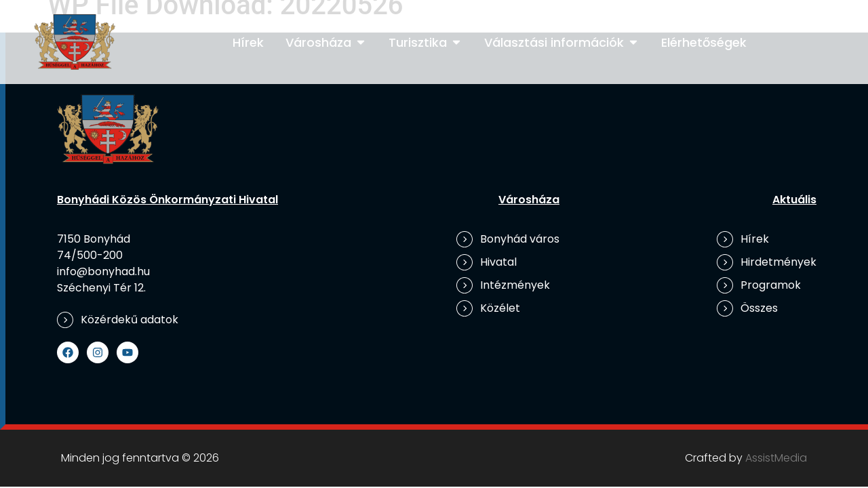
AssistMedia (776, 458)
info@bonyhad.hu (103, 271)
